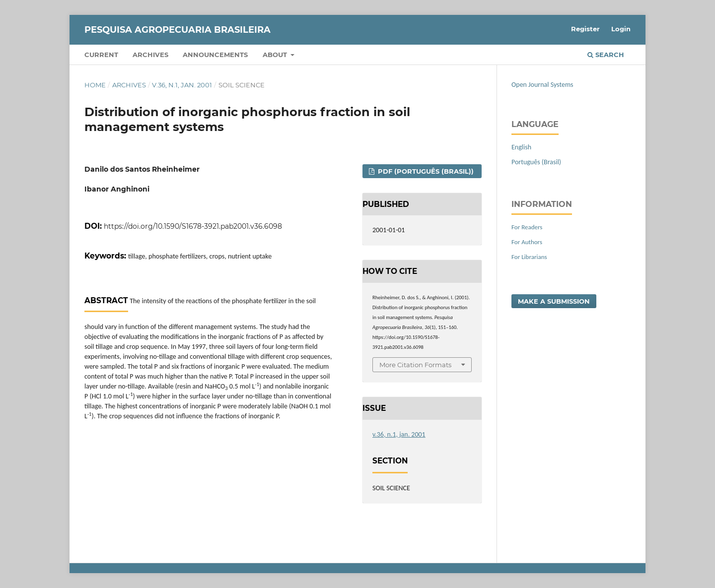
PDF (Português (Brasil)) (425, 171)
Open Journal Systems (542, 85)
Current (101, 55)
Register (585, 29)
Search (606, 55)
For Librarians (529, 257)
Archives (150, 55)
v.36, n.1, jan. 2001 (182, 85)
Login (621, 29)
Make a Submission (554, 301)
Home (95, 85)
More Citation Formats (415, 365)
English (521, 147)
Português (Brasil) (536, 162)
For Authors (527, 242)
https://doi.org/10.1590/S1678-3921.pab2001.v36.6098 (193, 226)
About (276, 55)
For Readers (527, 227)
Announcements (215, 55)
